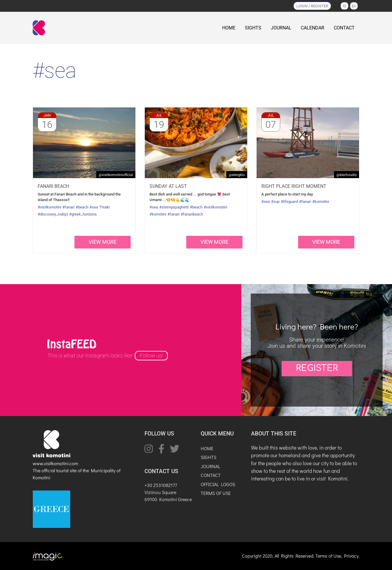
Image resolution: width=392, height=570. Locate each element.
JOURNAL (281, 28)
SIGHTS (253, 28)
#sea (94, 207)
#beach (82, 207)
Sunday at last (168, 186)
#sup (275, 202)
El (345, 6)
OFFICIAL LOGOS (218, 484)
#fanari (68, 207)
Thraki (104, 207)
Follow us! (151, 356)
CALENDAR (313, 28)
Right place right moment (294, 186)
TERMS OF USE (216, 493)
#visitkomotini (49, 207)
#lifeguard (289, 202)
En (354, 6)
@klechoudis (347, 175)
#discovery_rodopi (53, 214)
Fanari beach (53, 186)
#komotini (158, 214)
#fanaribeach (192, 214)
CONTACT (344, 28)
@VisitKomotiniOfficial (116, 175)
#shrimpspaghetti (174, 207)
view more (103, 242)
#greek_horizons (83, 214)
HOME (229, 28)
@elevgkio (237, 175)
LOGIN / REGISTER (312, 6)
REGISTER (317, 368)
